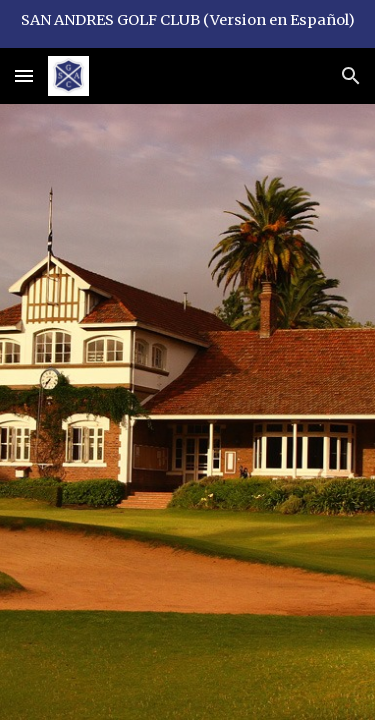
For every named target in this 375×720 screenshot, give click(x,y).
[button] (24, 75)
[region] (187, 24)
